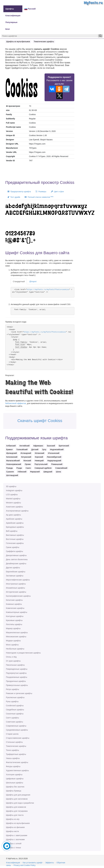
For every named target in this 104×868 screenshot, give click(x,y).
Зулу (44, 449)
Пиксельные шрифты (15, 665)
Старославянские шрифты (18, 738)
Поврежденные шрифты (17, 669)
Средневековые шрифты (17, 730)
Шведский (48, 472)
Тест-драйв (14, 197)
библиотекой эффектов (16, 403)
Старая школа (12, 734)
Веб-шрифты (12, 531)
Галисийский (22, 449)
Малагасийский (13, 461)
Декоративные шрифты (16, 555)
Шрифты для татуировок (17, 811)
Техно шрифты (12, 750)
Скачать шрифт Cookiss (40, 421)
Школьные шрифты (14, 783)
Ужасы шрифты (13, 758)
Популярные (11, 22)
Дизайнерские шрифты (16, 564)
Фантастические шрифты (17, 762)
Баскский (51, 446)
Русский (30, 9)
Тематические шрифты (16, 746)
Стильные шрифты (14, 742)
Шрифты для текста (15, 815)
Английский (24, 446)
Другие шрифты (13, 568)
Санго (28, 468)
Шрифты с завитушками (17, 835)
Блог (8, 29)
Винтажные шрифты (15, 535)
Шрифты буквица (14, 791)
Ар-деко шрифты (13, 515)
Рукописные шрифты (15, 697)
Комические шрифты (15, 608)
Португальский (41, 464)
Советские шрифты (14, 722)
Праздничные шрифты (16, 681)
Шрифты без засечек (15, 787)
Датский (35, 449)
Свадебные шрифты (15, 710)
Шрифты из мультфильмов (18, 823)
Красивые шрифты (14, 620)
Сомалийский (61, 468)
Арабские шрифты (14, 519)
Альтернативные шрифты (17, 511)
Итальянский (54, 453)
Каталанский (12, 457)
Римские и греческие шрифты (19, 693)
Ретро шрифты (12, 689)
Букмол (9, 449)
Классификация (13, 16)
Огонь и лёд (11, 657)
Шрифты (10, 9)
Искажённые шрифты (15, 588)
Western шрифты (13, 503)
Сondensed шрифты (15, 706)
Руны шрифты (12, 701)
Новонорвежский (14, 464)
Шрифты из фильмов (15, 827)
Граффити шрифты (14, 551)
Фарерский (35, 472)
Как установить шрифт (33, 863)
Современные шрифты (16, 726)
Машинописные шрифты (17, 633)
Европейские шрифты (16, 572)
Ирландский (12, 453)
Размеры (41, 192)
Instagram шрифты (14, 490)
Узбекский (22, 472)
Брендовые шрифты (15, 527)
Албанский (11, 446)
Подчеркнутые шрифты (16, 673)
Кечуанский (26, 457)
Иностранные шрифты (16, 584)
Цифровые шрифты (15, 779)
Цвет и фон (57, 192)
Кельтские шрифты (14, 600)
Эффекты (50, 863)
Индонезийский (57, 449)
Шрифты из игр (13, 819)
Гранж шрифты (13, 547)
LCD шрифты (12, 495)
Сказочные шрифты (15, 714)
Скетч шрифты (12, 718)
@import (33, 281)
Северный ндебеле (43, 468)
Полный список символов (39, 197)
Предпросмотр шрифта (19, 192)
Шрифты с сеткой (14, 844)
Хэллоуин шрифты (14, 775)
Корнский (39, 457)
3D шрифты (11, 486)
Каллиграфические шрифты (18, 596)
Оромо (28, 464)
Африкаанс (38, 446)
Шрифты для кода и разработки (20, 803)
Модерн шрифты (13, 641)
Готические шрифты (15, 543)
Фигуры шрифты (13, 766)
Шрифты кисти (12, 831)
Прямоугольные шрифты (17, 685)
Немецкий (39, 461)
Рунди (19, 468)
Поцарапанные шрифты (17, 677)
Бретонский (64, 446)
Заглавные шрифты (15, 576)
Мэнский (27, 461)
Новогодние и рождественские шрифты (23, 653)
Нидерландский (54, 461)
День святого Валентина (17, 559)
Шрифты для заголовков (17, 799)
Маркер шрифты (13, 628)
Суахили (10, 472)
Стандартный (19, 281)
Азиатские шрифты (14, 507)
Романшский (57, 464)
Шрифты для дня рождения (18, 795)
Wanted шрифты (13, 499)
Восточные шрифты (15, 539)
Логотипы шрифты (14, 624)
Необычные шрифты (15, 649)
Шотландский (12, 475)
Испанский (39, 453)
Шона (58, 472)
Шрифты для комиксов (16, 807)
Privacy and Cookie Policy (25, 865)
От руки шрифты (13, 661)
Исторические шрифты (16, 592)
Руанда (9, 468)
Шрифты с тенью (13, 848)
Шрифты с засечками (15, 839)
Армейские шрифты (15, 523)
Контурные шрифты (15, 616)
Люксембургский (54, 457)
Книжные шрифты (14, 604)
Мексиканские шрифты (16, 637)
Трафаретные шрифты (16, 754)
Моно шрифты (12, 645)
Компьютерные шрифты (17, 612)
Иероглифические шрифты (18, 580)
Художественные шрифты (17, 770)
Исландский (26, 453)
